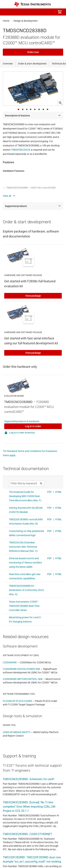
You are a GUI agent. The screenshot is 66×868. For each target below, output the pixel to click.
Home (6, 21)
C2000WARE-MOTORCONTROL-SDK (23, 679)
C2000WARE (10, 662)
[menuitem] (30, 12)
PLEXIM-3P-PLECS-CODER (17, 701)
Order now (33, 52)
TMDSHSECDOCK (21, 150)
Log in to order (33, 426)
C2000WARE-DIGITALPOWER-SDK (21, 669)
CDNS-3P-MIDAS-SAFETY (17, 732)
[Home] (32, 4)
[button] (6, 12)
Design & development (26, 21)
